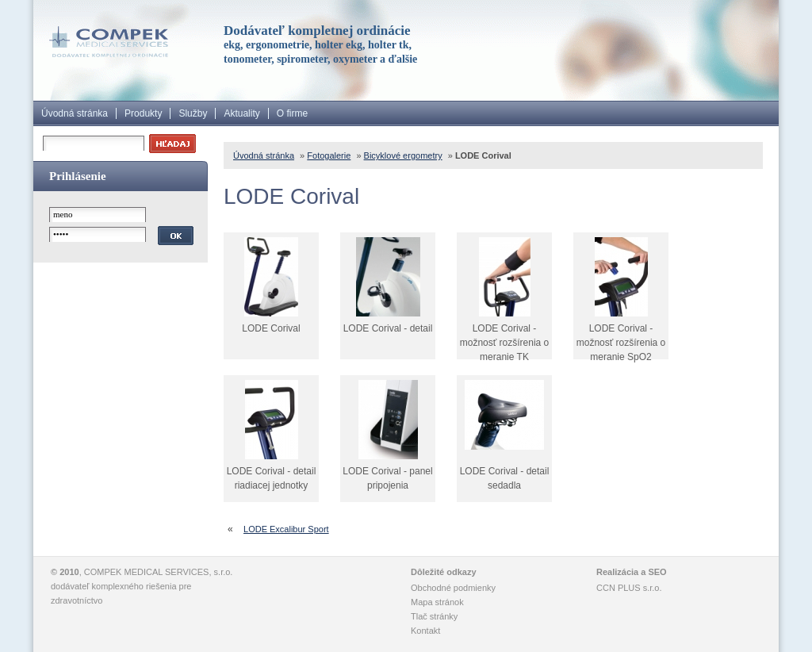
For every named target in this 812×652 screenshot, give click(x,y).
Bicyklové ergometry (403, 155)
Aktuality (241, 113)
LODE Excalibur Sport (286, 529)
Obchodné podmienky (453, 588)
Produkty (143, 113)
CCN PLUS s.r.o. (629, 588)
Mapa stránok (437, 602)
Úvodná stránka (75, 113)
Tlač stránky (434, 616)
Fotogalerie (329, 155)
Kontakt (425, 631)
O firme (292, 113)
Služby (193, 113)
